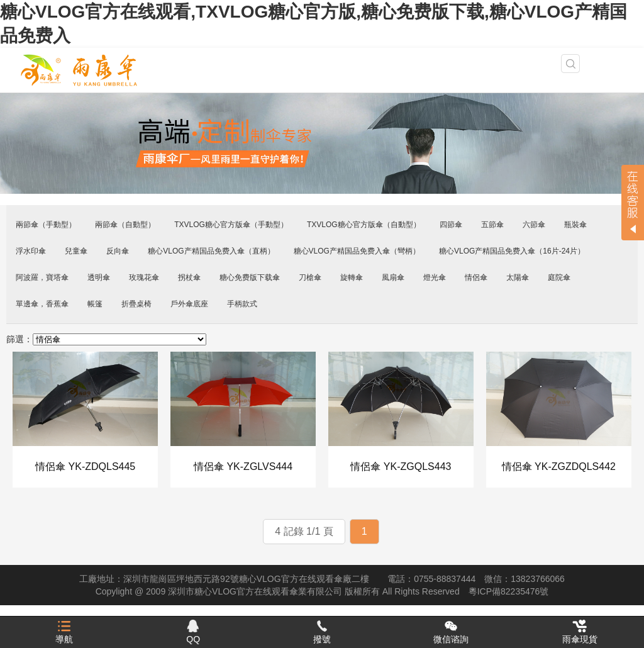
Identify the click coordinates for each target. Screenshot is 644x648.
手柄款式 (242, 304)
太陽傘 (518, 277)
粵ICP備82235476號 (509, 591)
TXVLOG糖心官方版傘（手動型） (231, 225)
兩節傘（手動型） (46, 225)
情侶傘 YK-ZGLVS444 (243, 466)
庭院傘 (559, 277)
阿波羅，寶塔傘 (42, 277)
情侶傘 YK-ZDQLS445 (85, 466)
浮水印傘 (31, 251)
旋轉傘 (352, 277)
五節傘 (492, 225)
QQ (193, 632)
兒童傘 (76, 251)
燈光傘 (435, 277)
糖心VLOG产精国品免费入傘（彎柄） (357, 251)
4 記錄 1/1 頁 (304, 531)
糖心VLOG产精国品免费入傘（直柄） (211, 251)
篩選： (19, 339)
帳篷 (95, 304)
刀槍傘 (310, 277)
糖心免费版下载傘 (250, 277)
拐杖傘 (189, 277)
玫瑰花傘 (144, 277)
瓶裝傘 (575, 225)
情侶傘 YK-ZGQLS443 (401, 466)
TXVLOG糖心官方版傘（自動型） (364, 225)
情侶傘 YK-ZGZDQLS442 (559, 466)
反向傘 (118, 251)
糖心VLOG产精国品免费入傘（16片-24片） (512, 251)
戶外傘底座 (189, 304)
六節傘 (534, 225)
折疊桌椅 (136, 304)
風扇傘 (393, 277)
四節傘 (451, 225)
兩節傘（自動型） (125, 225)
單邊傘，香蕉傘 (42, 304)
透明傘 (99, 277)
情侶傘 (476, 277)
